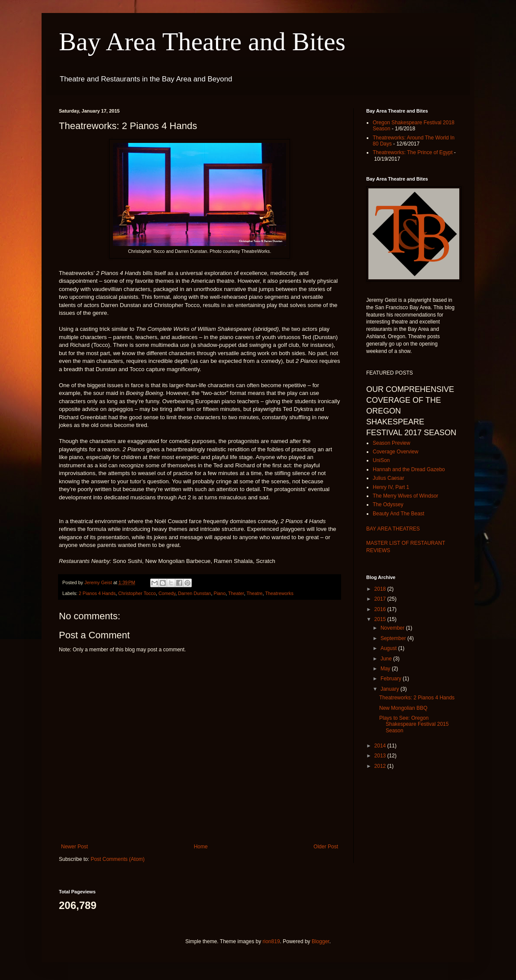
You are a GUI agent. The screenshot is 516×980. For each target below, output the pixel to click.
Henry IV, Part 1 (391, 487)
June (387, 659)
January (390, 689)
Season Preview (392, 443)
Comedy (167, 593)
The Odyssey (388, 505)
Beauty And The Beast (398, 514)
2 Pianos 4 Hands (97, 593)
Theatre (254, 593)
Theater (236, 593)
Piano (220, 593)
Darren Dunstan (194, 593)
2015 (381, 619)
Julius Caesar (389, 478)
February (392, 679)
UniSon (381, 460)
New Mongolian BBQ (403, 708)
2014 (381, 746)
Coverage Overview (395, 452)
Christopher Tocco (137, 593)
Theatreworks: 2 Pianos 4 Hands (417, 698)
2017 (381, 599)
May (386, 669)
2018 (381, 589)
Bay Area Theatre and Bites (202, 42)
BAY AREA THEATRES (393, 529)
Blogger (321, 941)
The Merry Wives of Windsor (405, 496)
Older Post (326, 847)
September (394, 638)
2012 (381, 766)
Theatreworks (279, 593)
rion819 (271, 941)
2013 (381, 756)
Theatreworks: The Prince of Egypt (413, 152)
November (393, 628)
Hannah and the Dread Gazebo (409, 469)
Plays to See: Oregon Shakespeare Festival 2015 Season (414, 724)
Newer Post (74, 847)
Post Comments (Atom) (118, 859)
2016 (381, 609)
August (389, 648)
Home (201, 847)
